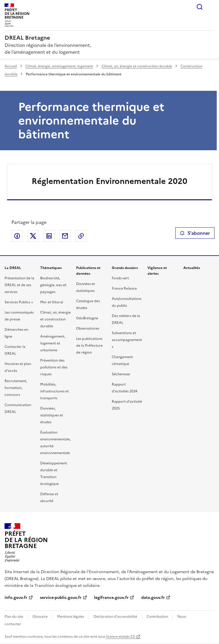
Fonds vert (120, 278)
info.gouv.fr (16, 598)
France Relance (124, 288)
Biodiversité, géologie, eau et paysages (53, 285)
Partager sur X (33, 236)
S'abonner (195, 233)
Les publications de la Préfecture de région (89, 346)
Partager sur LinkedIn (49, 236)
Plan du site (14, 617)
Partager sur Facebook (17, 236)
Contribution (157, 617)
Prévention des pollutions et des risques (54, 367)
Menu (211, 7)
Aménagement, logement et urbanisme (53, 343)
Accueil (11, 66)
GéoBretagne (87, 318)
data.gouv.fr (153, 598)
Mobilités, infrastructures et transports (54, 391)
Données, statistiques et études (52, 415)
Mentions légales (71, 617)
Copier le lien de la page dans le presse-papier (81, 236)
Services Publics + (19, 302)
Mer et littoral (52, 302)
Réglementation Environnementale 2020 (109, 181)
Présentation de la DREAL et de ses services (19, 285)
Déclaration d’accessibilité (115, 617)
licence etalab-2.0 (120, 637)
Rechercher (200, 7)
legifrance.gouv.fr (111, 598)
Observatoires (88, 328)
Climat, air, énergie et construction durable (137, 66)
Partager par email (65, 236)
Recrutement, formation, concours (16, 388)
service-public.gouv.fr (61, 598)
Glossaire (40, 617)
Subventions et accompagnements (127, 340)
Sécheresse (121, 374)
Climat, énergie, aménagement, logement (59, 66)
